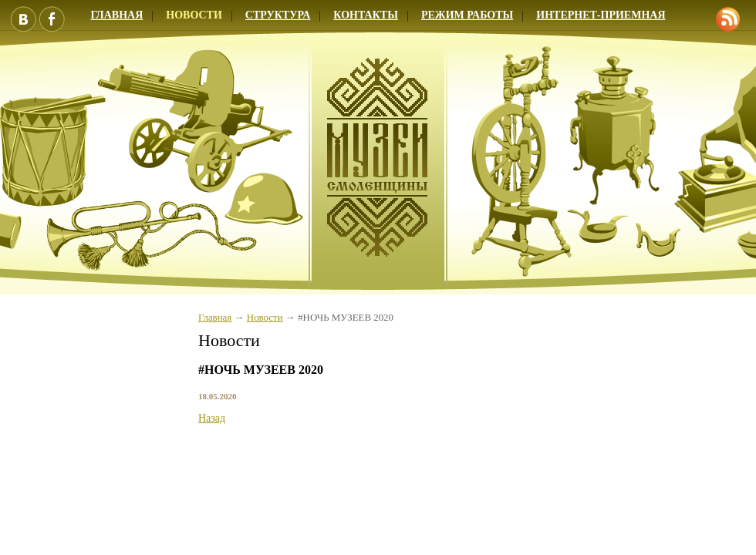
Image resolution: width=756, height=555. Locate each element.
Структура (278, 15)
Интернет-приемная (601, 15)
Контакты (366, 15)
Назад (212, 418)
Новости (194, 15)
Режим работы (467, 15)
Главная (215, 318)
